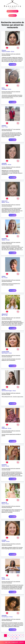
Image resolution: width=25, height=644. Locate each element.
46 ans (14, 391)
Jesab (3, 427)
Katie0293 (4, 465)
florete (3, 578)
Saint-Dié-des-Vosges (7, 391)
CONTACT (22, 642)
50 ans (10, 428)
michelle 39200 (5, 352)
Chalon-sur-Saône (6, 52)
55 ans (6, 278)
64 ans (7, 466)
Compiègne (4, 89)
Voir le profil (12, 64)
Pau (3, 278)
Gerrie (3, 88)
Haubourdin (4, 428)
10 (17, 638)
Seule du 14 (4, 201)
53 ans (11, 617)
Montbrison (4, 165)
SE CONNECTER (12, 15)
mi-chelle (4, 540)
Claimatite (4, 616)
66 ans (10, 353)
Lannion (4, 579)
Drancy (3, 466)
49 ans (10, 89)
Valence (4, 240)
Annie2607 (4, 239)
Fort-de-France (5, 617)
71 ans (6, 127)
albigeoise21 (5, 314)
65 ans (8, 240)
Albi (3, 315)
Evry (3, 127)
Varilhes (4, 541)
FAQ (6, 642)
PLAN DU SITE (15, 642)
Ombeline (4, 126)
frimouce (4, 50)
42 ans (12, 52)
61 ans (8, 579)
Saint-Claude (5, 353)
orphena (4, 389)
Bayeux (3, 202)
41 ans (6, 315)
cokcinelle (4, 163)
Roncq (3, 504)
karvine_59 (4, 503)
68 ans (8, 541)
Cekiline (4, 276)
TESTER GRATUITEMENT (12, 11)
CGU (9, 642)
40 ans (10, 165)
